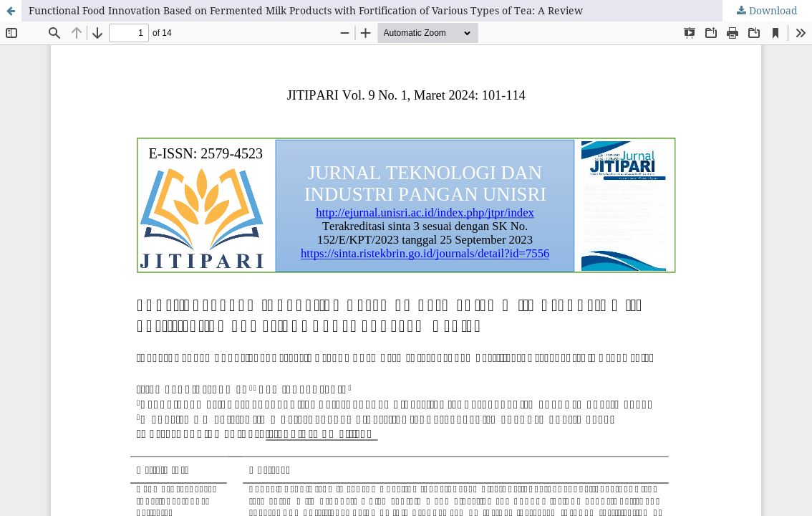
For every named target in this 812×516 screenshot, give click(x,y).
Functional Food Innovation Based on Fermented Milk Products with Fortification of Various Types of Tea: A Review (306, 10)
